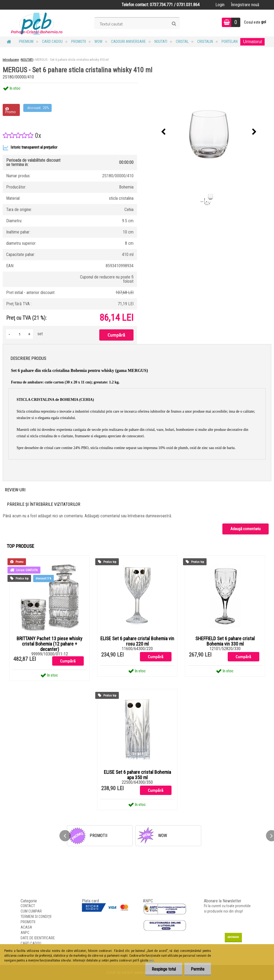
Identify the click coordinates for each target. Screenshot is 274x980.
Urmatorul (252, 42)
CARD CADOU (52, 42)
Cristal (182, 42)
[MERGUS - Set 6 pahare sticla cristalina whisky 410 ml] (209, 132)
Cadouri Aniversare (128, 42)
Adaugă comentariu (246, 529)
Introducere (11, 60)
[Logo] (37, 23)
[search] (174, 24)
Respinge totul (163, 969)
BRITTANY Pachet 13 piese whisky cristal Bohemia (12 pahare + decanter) (50, 644)
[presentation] (163, 132)
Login (220, 5)
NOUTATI (161, 42)
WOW (98, 42)
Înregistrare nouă (245, 5)
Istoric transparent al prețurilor (30, 148)
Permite (197, 969)
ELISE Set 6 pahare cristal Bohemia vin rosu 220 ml (137, 641)
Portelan (230, 42)
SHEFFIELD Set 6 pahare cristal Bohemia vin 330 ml (225, 641)
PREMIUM (26, 42)
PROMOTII (79, 42)
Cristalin (205, 42)
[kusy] (20, 334)
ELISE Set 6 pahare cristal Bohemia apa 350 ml (137, 775)
